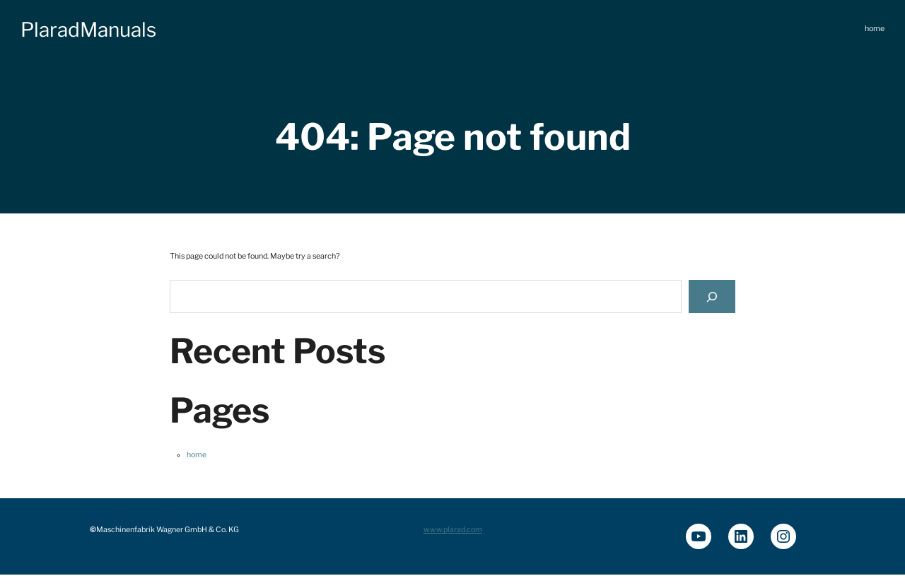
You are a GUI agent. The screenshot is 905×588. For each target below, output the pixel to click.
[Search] (712, 296)
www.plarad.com (453, 530)
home (197, 455)
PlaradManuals (88, 30)
